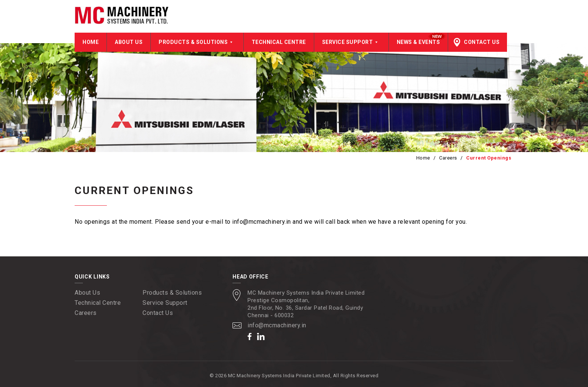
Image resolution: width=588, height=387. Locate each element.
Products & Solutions (197, 42)
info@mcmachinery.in (277, 325)
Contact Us (482, 42)
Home (91, 42)
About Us (129, 42)
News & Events (418, 42)
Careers (448, 158)
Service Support (351, 42)
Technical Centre (279, 42)
